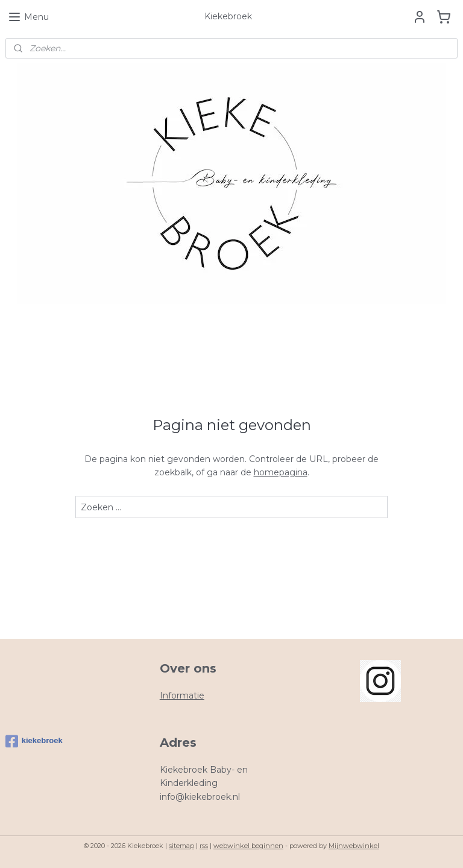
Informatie (182, 695)
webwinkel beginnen (248, 846)
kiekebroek (34, 741)
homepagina (281, 472)
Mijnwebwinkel (354, 846)
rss (204, 846)
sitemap (181, 846)
